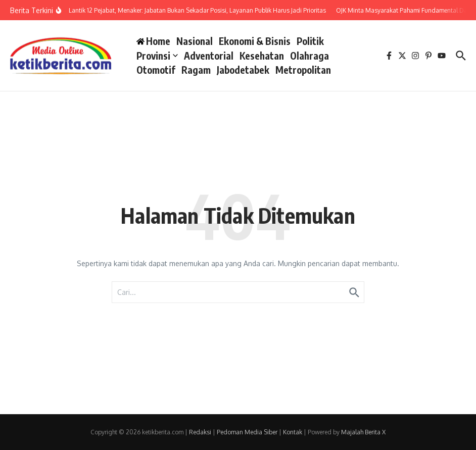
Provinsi (157, 56)
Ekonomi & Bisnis (255, 41)
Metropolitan (303, 70)
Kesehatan (262, 56)
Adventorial (209, 56)
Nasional (195, 41)
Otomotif (156, 70)
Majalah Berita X (363, 432)
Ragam (196, 70)
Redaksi (200, 432)
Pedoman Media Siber (247, 432)
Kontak (293, 432)
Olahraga (310, 56)
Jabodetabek (243, 70)
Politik (310, 41)
